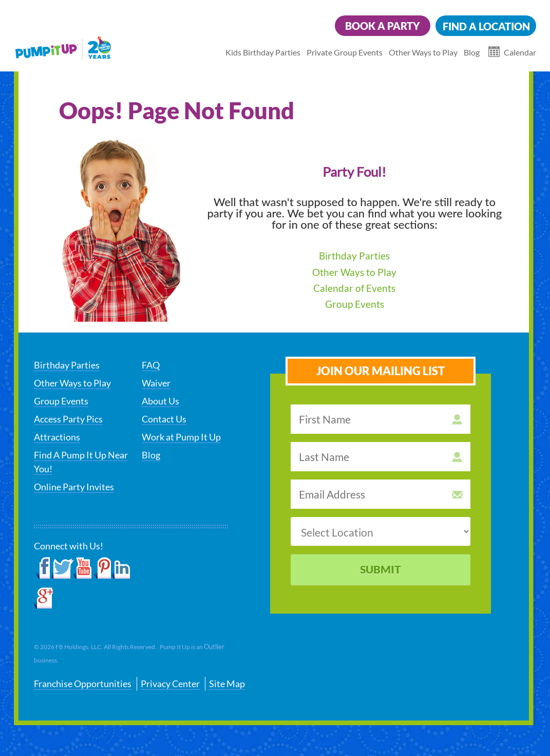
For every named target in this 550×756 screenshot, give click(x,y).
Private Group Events (345, 52)
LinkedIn (121, 568)
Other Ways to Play (423, 52)
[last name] (381, 457)
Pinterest (102, 568)
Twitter (63, 568)
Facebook (43, 568)
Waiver (156, 383)
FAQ (151, 365)
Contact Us (164, 419)
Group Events (355, 304)
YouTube (83, 568)
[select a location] (381, 531)
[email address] (381, 494)
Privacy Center (170, 684)
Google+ (43, 598)
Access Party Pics (68, 419)
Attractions (57, 437)
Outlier (214, 647)
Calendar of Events (354, 288)
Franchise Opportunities (83, 684)
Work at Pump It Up (181, 437)
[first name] (381, 419)
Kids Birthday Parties (263, 52)
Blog (472, 52)
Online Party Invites (74, 487)
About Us (160, 401)
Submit (381, 569)
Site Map (227, 684)
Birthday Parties (354, 256)
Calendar (520, 52)
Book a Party (383, 26)
